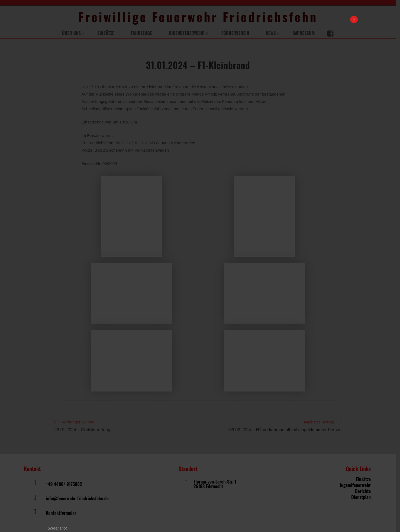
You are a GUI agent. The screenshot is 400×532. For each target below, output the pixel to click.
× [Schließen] (354, 19)
